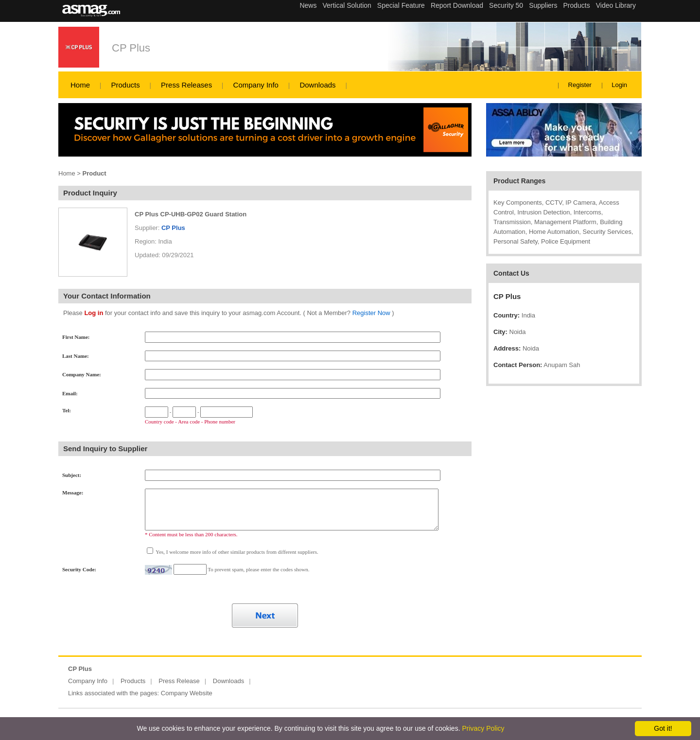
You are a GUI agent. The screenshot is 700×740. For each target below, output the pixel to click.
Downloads (317, 85)
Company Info (256, 85)
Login (619, 85)
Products (125, 85)
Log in (94, 313)
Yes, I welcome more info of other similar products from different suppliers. (236, 552)
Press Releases (186, 85)
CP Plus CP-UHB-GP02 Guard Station (191, 214)
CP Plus (131, 48)
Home (80, 85)
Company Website (187, 693)
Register (580, 85)
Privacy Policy (483, 728)
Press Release (179, 681)
